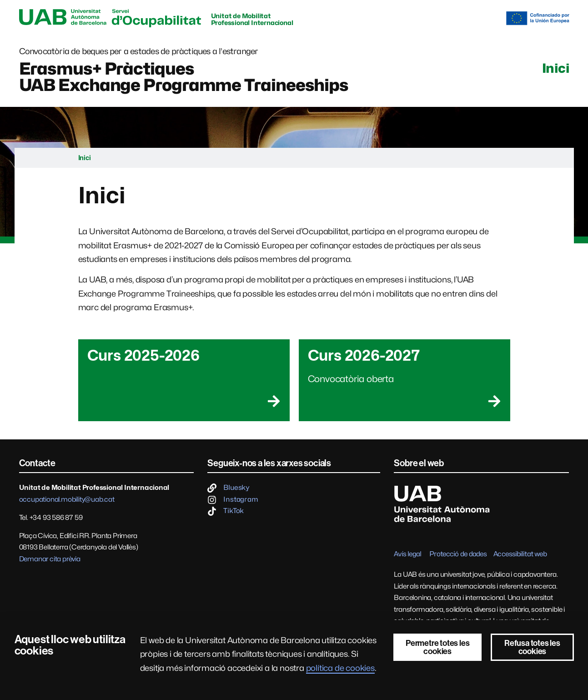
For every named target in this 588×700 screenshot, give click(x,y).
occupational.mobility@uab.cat (67, 499)
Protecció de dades (458, 554)
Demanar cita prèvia (50, 559)
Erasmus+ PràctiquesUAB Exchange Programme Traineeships (184, 77)
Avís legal (407, 554)
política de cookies (340, 668)
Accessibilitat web (520, 554)
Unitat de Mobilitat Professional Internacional (252, 19)
